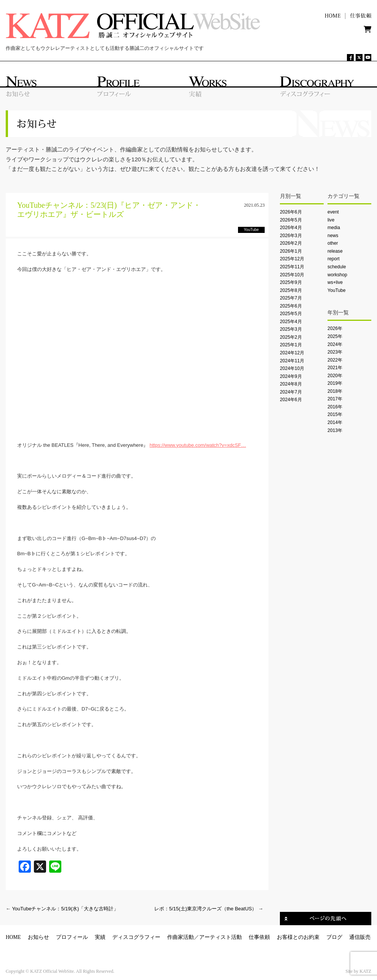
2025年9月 (291, 282)
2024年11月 (292, 361)
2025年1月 (291, 345)
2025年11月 (292, 267)
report (334, 259)
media (334, 228)
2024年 (335, 344)
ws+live (335, 282)
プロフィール (72, 937)
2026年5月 (291, 220)
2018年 (335, 391)
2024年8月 (291, 384)
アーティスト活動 (220, 937)
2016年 (335, 407)
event (333, 212)
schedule (337, 267)
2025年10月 (292, 275)
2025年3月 (291, 329)
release (335, 251)
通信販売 (360, 937)
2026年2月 (291, 243)
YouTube (336, 290)
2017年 (335, 399)
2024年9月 (291, 376)
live (331, 220)
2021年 (335, 368)
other (333, 243)
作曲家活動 (181, 937)
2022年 (335, 360)
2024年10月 (292, 368)
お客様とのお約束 (298, 937)
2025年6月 (291, 306)
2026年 (335, 328)
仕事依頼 (259, 937)
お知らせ (38, 937)
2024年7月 (291, 392)
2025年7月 (291, 298)
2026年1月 (291, 251)
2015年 (335, 414)
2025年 (335, 336)
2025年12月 (292, 259)
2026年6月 (291, 212)
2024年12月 (292, 353)
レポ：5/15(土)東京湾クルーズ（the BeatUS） (209, 909)
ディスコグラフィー (136, 937)
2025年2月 (291, 337)
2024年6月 (291, 400)
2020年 (335, 376)
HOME (13, 937)
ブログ (334, 937)
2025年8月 (291, 290)
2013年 (335, 430)
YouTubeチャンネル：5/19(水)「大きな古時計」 (62, 909)
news (333, 236)
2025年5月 (291, 314)
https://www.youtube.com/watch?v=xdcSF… (198, 445)
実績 (100, 937)
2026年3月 (291, 236)
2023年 (335, 352)
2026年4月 (291, 228)
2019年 (335, 383)
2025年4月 (291, 322)
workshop (337, 275)
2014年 (335, 422)
